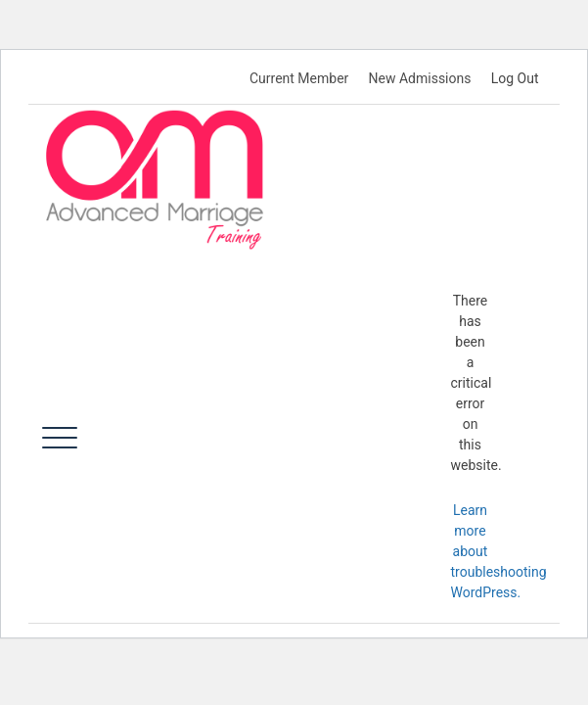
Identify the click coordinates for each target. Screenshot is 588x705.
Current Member (299, 78)
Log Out (515, 78)
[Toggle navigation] (60, 438)
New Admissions (420, 78)
